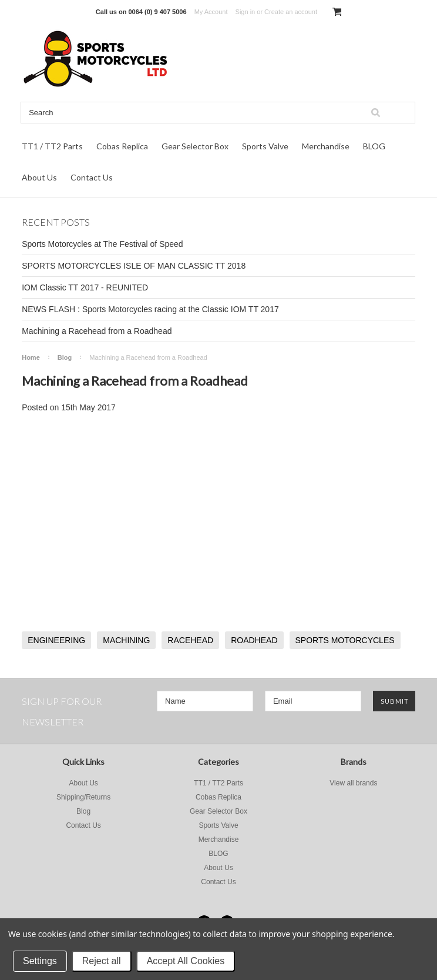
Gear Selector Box (195, 146)
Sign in (246, 12)
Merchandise (326, 146)
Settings (40, 961)
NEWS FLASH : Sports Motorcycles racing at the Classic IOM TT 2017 (150, 309)
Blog (65, 357)
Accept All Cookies (186, 961)
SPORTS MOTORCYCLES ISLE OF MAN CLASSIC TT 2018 (134, 266)
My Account (211, 12)
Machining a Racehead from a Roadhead (97, 331)
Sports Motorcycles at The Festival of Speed (102, 244)
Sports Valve (265, 146)
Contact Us (92, 177)
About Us (39, 177)
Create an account (291, 12)
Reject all (102, 961)
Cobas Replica (122, 146)
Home (31, 357)
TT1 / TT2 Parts (52, 146)
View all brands (353, 783)
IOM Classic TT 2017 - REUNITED (85, 287)
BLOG (374, 146)
